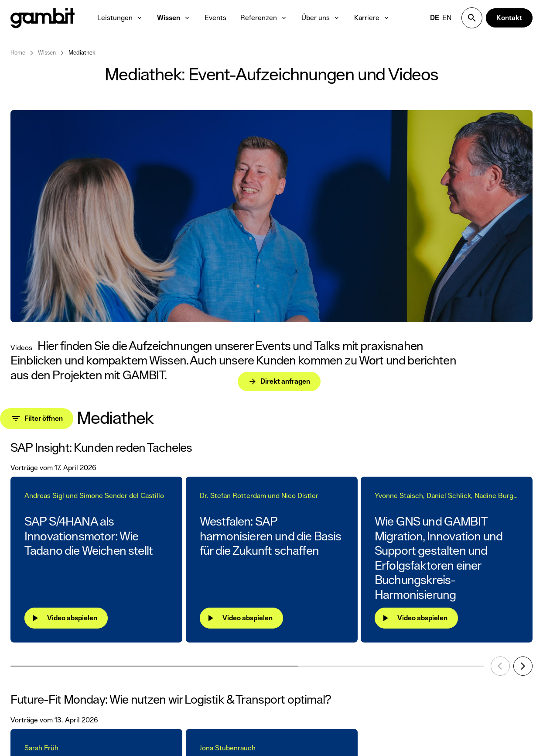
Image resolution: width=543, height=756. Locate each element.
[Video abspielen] (66, 618)
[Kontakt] (509, 18)
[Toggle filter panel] (37, 419)
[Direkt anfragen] (233, 363)
